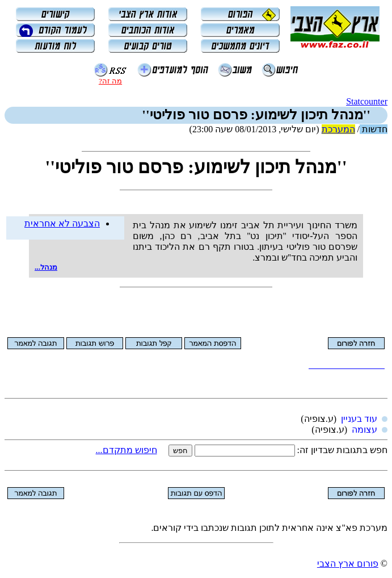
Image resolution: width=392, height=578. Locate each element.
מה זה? (110, 81)
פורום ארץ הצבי (348, 564)
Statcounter (367, 101)
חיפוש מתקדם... (127, 450)
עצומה (364, 430)
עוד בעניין (359, 419)
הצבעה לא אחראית (62, 223)
